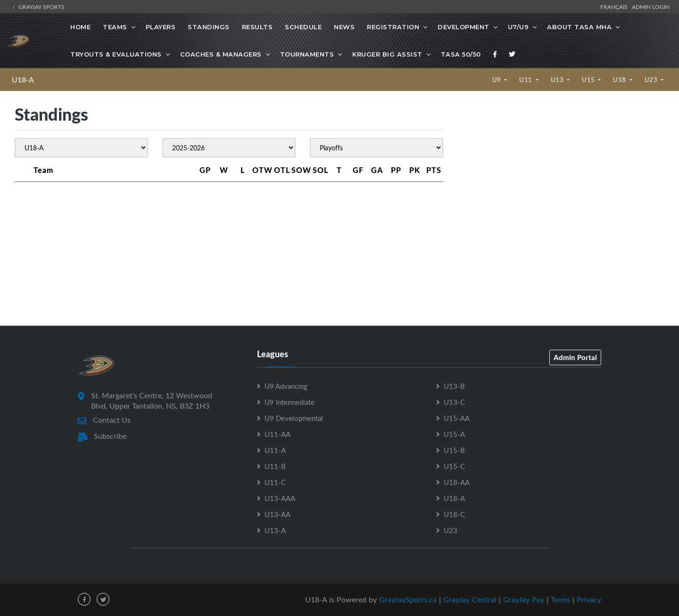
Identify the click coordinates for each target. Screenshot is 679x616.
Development (464, 27)
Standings (209, 27)
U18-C (454, 514)
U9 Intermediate (290, 402)
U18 (620, 80)
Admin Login (651, 7)
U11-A (275, 450)
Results (257, 27)
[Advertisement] (561, 184)
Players (161, 27)
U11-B (275, 466)
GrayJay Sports (37, 7)
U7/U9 (518, 27)
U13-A (275, 530)
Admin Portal (575, 357)
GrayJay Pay (524, 600)
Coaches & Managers (221, 54)
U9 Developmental (294, 418)
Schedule (303, 27)
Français (615, 7)
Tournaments (307, 54)
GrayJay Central (470, 600)
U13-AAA (280, 498)
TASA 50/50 (461, 54)
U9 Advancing (286, 386)
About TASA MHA (579, 27)
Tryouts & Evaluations (116, 54)
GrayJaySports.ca (408, 600)
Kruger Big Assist (387, 54)
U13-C (454, 402)
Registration (393, 27)
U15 (589, 80)
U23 (652, 80)
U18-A (23, 80)
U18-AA (457, 482)
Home (80, 27)
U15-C (454, 466)
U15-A (454, 434)
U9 (498, 80)
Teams (115, 27)
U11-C (275, 482)
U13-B (454, 386)
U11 (526, 80)
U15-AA (457, 418)
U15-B (454, 450)
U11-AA (277, 434)
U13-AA (277, 514)
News (344, 27)
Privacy (589, 600)
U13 (558, 80)
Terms (560, 600)
